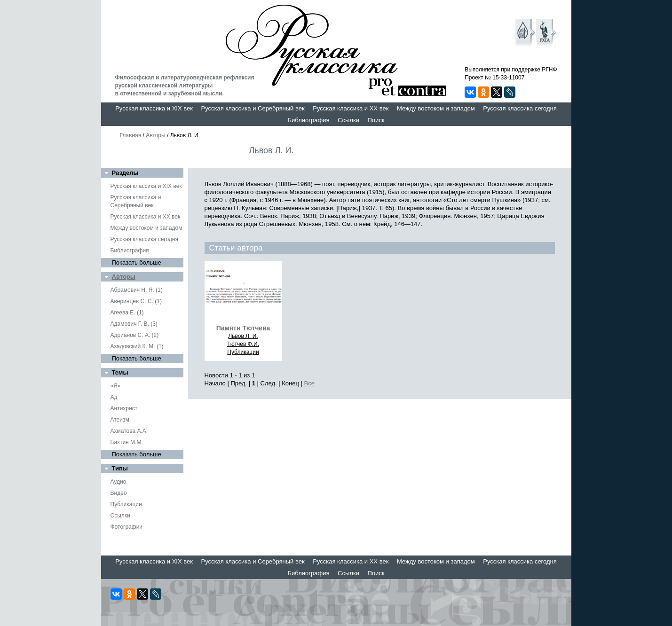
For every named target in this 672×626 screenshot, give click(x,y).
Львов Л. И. (243, 336)
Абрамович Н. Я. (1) (137, 290)
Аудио (119, 482)
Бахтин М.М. (127, 442)
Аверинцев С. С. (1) (136, 301)
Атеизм (120, 420)
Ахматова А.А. (129, 431)
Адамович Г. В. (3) (134, 324)
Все (309, 383)
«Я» (116, 386)
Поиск (376, 120)
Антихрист (124, 408)
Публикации (126, 504)
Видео (119, 493)
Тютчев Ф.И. (243, 344)
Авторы (155, 135)
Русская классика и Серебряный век (253, 108)
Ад (114, 397)
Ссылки (348, 120)
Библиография (309, 120)
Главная (131, 135)
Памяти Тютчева (243, 328)
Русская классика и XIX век (154, 108)
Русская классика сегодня (520, 108)
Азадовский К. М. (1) (137, 346)
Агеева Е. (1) (127, 313)
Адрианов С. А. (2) (135, 335)
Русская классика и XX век (351, 108)
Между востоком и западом (436, 108)
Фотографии (127, 527)
